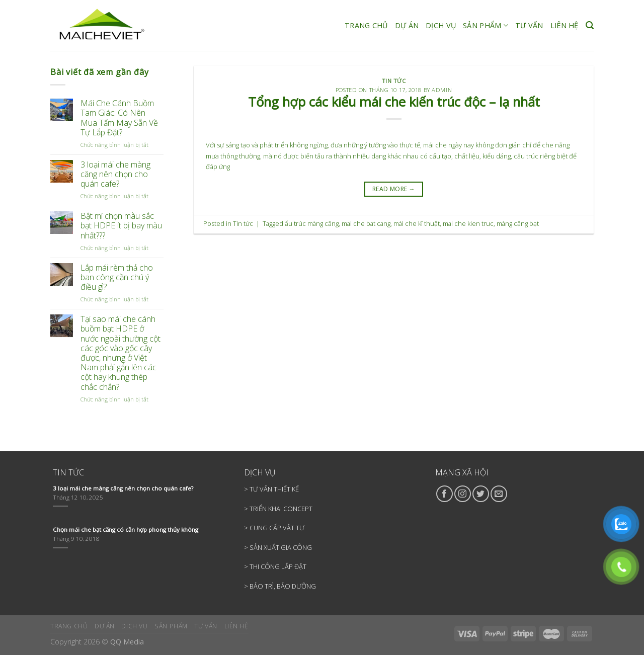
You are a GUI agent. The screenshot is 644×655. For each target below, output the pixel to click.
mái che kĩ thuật (417, 223)
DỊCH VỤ (441, 25)
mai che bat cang (366, 223)
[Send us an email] (499, 494)
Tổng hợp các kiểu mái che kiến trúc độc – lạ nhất (394, 102)
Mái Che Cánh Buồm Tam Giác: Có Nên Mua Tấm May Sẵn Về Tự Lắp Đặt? (119, 118)
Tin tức (394, 81)
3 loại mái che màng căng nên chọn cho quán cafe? (115, 175)
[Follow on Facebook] (445, 494)
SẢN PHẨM (486, 26)
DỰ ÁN (407, 25)
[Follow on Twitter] (481, 494)
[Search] (590, 25)
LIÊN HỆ (565, 25)
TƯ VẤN (529, 25)
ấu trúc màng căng (312, 223)
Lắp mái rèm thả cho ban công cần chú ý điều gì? (117, 278)
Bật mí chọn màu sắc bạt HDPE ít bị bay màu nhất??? (121, 226)
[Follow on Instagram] (463, 494)
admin (442, 90)
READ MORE (394, 189)
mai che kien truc (468, 223)
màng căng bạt (518, 223)
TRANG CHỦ (366, 25)
